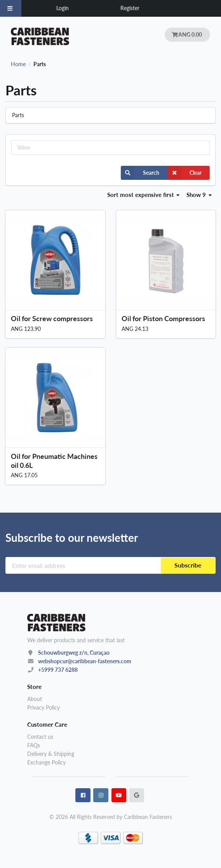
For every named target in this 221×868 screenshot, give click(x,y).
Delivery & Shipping (51, 754)
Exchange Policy (46, 762)
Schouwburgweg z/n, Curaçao (74, 653)
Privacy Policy (44, 707)
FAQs (34, 745)
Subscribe (188, 565)
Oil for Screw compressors (52, 318)
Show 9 (199, 195)
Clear (184, 173)
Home (18, 64)
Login (63, 8)
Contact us (40, 737)
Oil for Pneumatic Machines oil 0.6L (54, 461)
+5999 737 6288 (58, 670)
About (35, 699)
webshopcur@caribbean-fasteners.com (85, 661)
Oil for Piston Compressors (163, 318)
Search (140, 173)
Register (130, 8)
